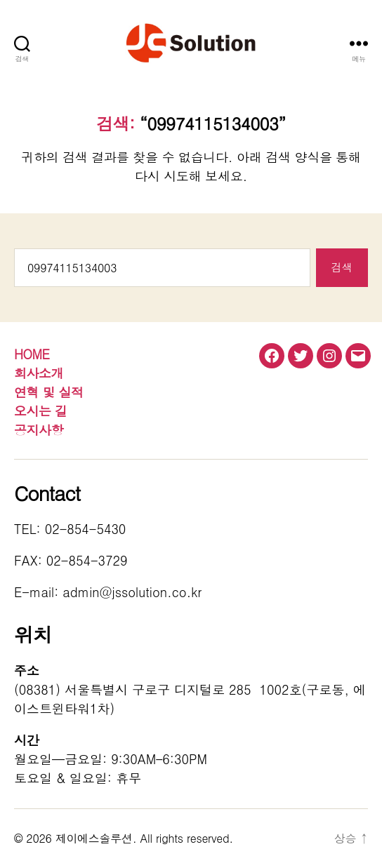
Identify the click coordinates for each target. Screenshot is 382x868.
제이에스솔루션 (94, 838)
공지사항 (39, 430)
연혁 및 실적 (49, 392)
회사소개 (39, 373)
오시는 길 (41, 411)
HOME (32, 354)
